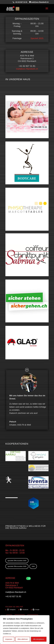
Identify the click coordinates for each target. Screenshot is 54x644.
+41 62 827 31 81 (21, 2)
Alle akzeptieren (39, 639)
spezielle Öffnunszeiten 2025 (17, 561)
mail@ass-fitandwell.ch (27, 69)
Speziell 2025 (37, 38)
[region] (25, 630)
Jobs (33, 566)
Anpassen (9, 639)
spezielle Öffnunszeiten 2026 (17, 566)
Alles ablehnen (23, 639)
